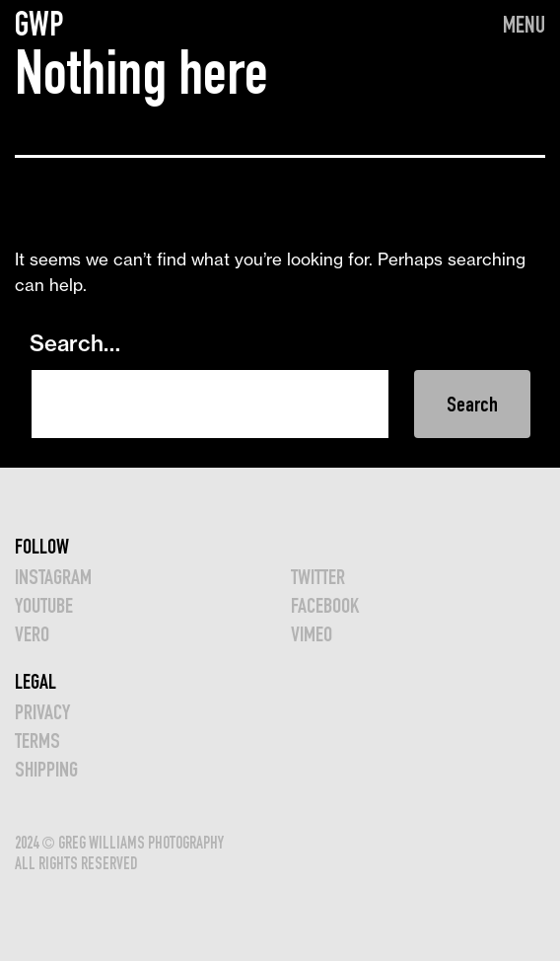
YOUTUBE (44, 605)
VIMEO (312, 634)
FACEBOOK (325, 605)
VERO (32, 634)
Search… (75, 343)
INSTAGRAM (53, 577)
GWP (39, 24)
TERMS (37, 740)
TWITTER (318, 577)
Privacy (42, 712)
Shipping (46, 769)
